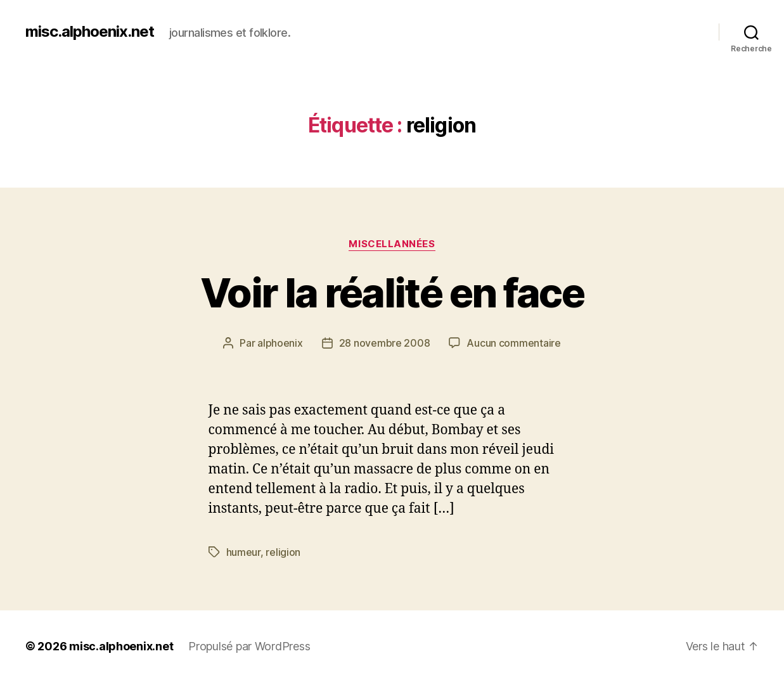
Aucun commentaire (513, 343)
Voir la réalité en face (392, 293)
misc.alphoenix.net (90, 32)
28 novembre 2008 (385, 343)
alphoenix (280, 343)
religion (283, 552)
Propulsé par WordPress (249, 646)
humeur (243, 552)
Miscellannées (392, 244)
